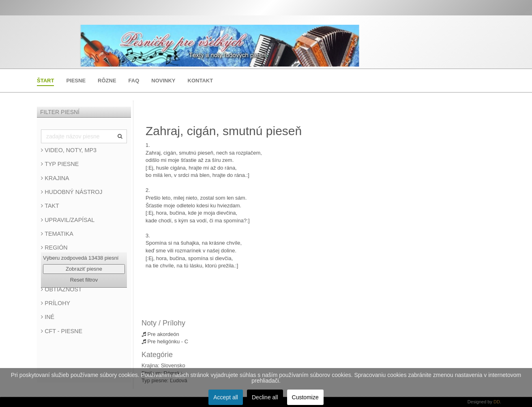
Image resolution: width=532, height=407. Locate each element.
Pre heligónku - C (165, 341)
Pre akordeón (160, 334)
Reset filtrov (84, 280)
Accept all (226, 397)
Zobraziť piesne (84, 269)
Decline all (265, 397)
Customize (305, 397)
